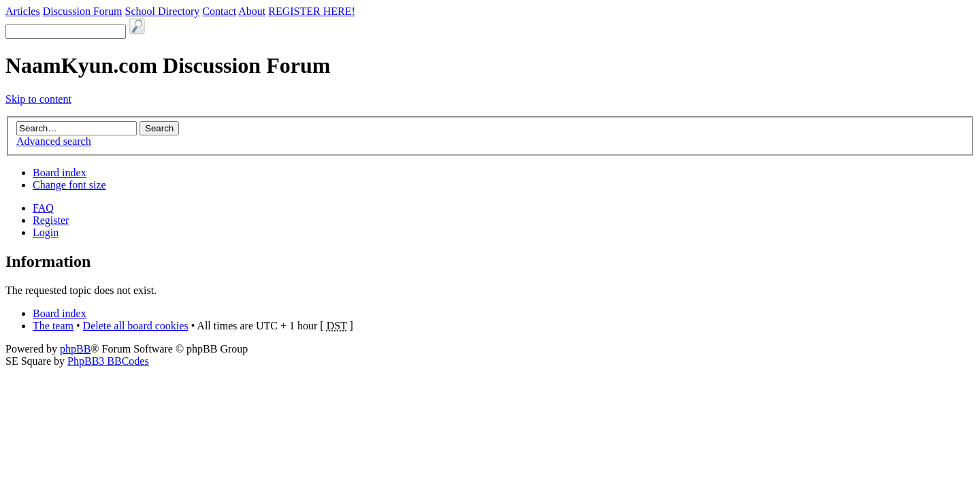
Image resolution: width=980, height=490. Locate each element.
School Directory (163, 11)
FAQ (43, 208)
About (252, 11)
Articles (23, 11)
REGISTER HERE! (312, 11)
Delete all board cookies (136, 326)
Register (51, 220)
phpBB (75, 349)
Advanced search (54, 141)
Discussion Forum (83, 11)
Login (46, 232)
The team (53, 326)
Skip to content (38, 99)
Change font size (69, 185)
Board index (60, 173)
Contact (219, 11)
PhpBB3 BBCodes (108, 361)
